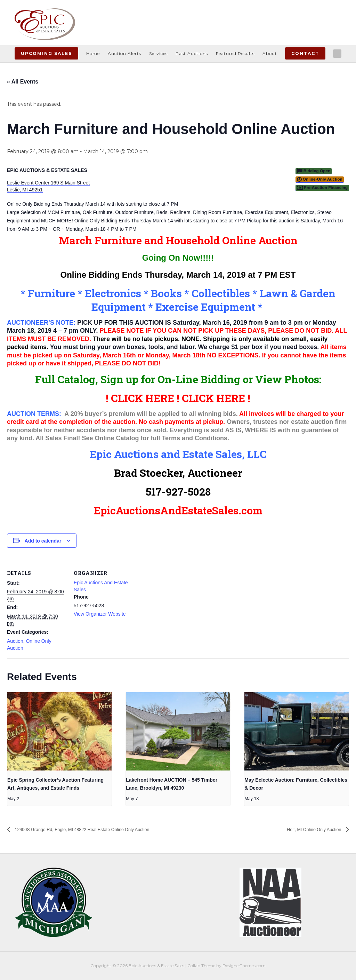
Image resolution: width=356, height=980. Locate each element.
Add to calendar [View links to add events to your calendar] (43, 541)
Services (158, 53)
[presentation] (59, 731)
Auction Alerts (124, 53)
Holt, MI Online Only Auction (307, 829)
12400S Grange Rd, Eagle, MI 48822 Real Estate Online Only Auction (100, 829)
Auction (15, 641)
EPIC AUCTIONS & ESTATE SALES (47, 170)
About (270, 53)
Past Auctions (192, 53)
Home (93, 53)
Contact (305, 53)
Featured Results (235, 53)
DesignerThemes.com (244, 966)
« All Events (23, 82)
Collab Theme (201, 966)
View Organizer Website (100, 614)
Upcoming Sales (46, 53)
